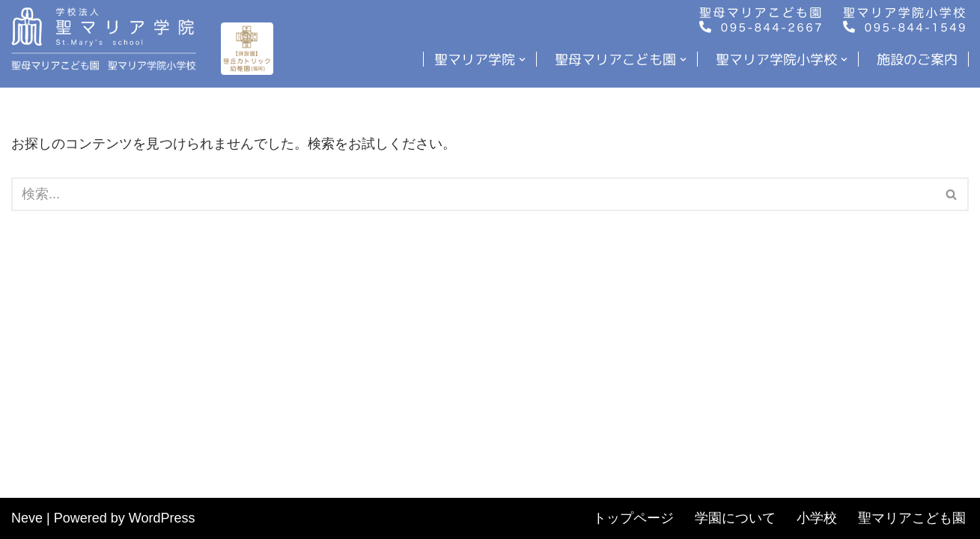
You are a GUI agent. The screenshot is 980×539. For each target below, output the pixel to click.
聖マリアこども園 (912, 518)
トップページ (633, 518)
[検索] (473, 194)
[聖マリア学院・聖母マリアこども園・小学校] (107, 39)
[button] (522, 60)
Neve (27, 518)
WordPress (162, 518)
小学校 (817, 518)
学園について (735, 518)
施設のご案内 (917, 59)
